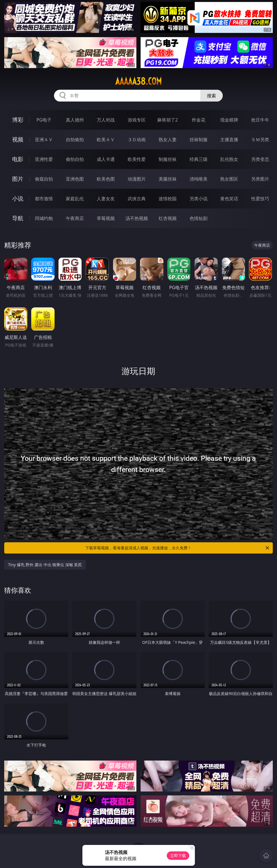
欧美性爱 (137, 159)
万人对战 (106, 120)
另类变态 (260, 159)
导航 (18, 218)
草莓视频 (106, 218)
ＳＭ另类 (260, 140)
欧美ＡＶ (106, 140)
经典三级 (199, 159)
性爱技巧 (260, 199)
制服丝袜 (168, 159)
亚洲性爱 (44, 159)
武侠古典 (137, 199)
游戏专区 (137, 120)
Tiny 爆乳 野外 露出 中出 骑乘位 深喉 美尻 (45, 565)
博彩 (18, 120)
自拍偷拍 (75, 140)
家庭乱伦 (75, 199)
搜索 (211, 96)
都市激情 (44, 199)
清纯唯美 (199, 179)
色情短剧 (199, 218)
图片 (18, 179)
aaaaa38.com (138, 81)
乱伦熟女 (229, 159)
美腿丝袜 (168, 179)
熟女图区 (229, 179)
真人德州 (75, 120)
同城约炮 (44, 218)
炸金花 (199, 120)
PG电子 (44, 120)
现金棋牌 (229, 120)
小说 (18, 198)
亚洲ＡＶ (44, 140)
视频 (18, 139)
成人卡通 (106, 159)
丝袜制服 (199, 140)
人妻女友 (106, 199)
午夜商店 (75, 218)
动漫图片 (137, 179)
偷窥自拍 (44, 179)
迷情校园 (168, 199)
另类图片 (260, 179)
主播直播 (229, 140)
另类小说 (199, 199)
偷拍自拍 (75, 159)
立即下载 (178, 855)
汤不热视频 (137, 218)
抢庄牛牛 (260, 120)
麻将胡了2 (167, 120)
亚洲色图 (75, 179)
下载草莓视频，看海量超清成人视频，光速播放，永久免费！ (178, 548)
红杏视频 (168, 218)
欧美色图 (106, 179)
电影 (18, 159)
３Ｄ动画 (137, 140)
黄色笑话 (229, 199)
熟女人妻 (168, 140)
